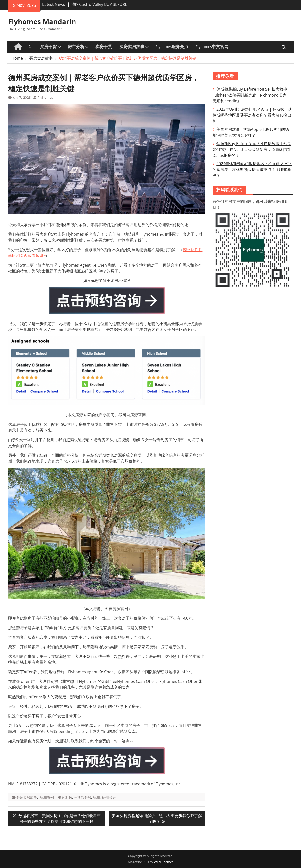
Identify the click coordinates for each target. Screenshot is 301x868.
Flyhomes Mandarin (42, 21)
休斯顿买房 (83, 797)
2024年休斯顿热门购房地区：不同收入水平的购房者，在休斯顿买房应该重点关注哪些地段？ (252, 170)
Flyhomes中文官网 (212, 47)
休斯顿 (67, 797)
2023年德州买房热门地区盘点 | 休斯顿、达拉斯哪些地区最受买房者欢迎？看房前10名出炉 (252, 115)
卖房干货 (104, 47)
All (31, 47)
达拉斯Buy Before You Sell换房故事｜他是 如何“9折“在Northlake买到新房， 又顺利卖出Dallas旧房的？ (252, 149)
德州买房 (109, 797)
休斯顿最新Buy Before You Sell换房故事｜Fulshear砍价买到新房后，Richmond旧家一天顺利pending (252, 95)
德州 (97, 797)
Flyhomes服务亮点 (172, 47)
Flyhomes (45, 97)
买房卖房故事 (132, 47)
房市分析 (76, 47)
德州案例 (47, 797)
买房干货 (48, 47)
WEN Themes (164, 862)
